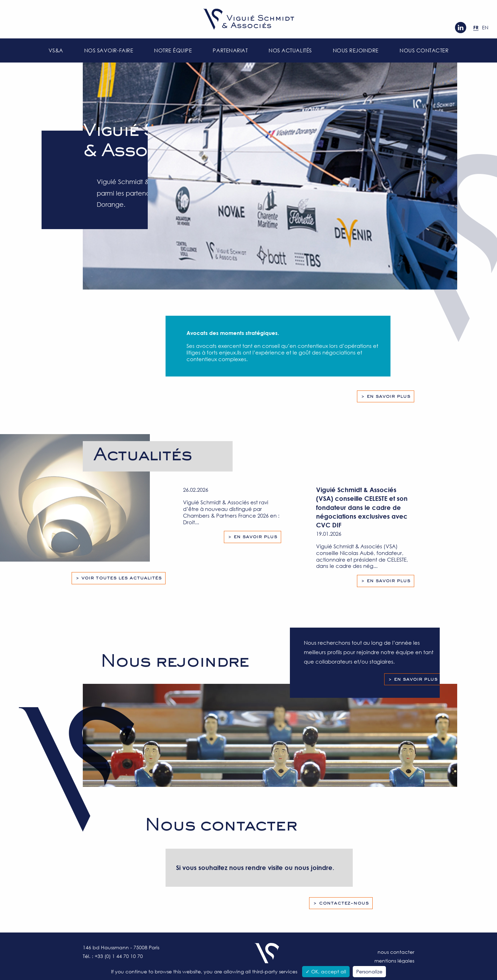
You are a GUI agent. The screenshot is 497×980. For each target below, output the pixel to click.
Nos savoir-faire (109, 50)
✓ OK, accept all (326, 971)
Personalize (369, 971)
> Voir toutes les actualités (119, 578)
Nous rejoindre (356, 50)
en (485, 27)
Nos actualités (290, 50)
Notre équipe (173, 50)
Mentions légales (394, 961)
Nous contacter (424, 50)
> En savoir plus (386, 396)
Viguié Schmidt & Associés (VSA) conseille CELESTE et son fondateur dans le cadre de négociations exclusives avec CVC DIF (362, 507)
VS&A (56, 50)
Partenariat (230, 50)
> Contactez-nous (341, 903)
